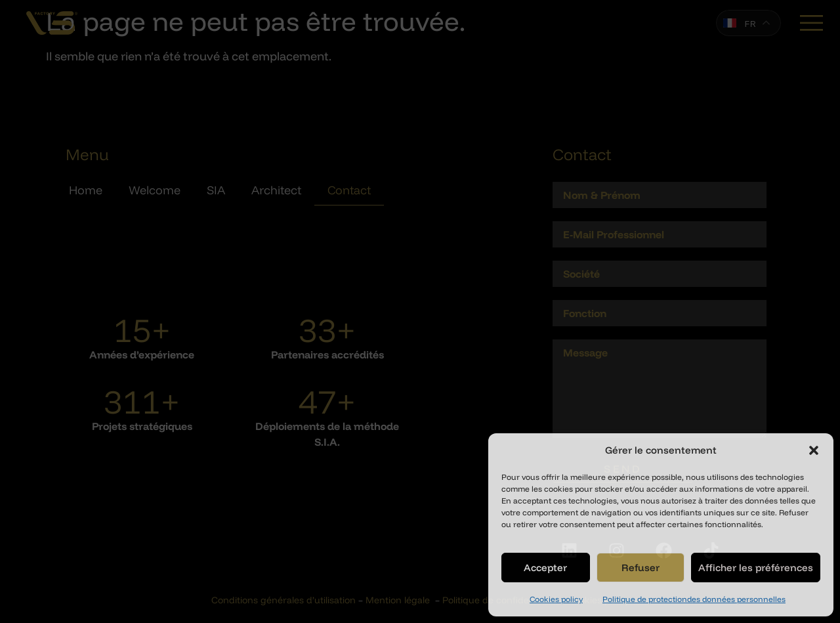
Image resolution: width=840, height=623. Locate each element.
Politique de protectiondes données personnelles (694, 599)
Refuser (640, 568)
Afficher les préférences (756, 568)
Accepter (545, 568)
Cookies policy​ (556, 599)
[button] (814, 450)
